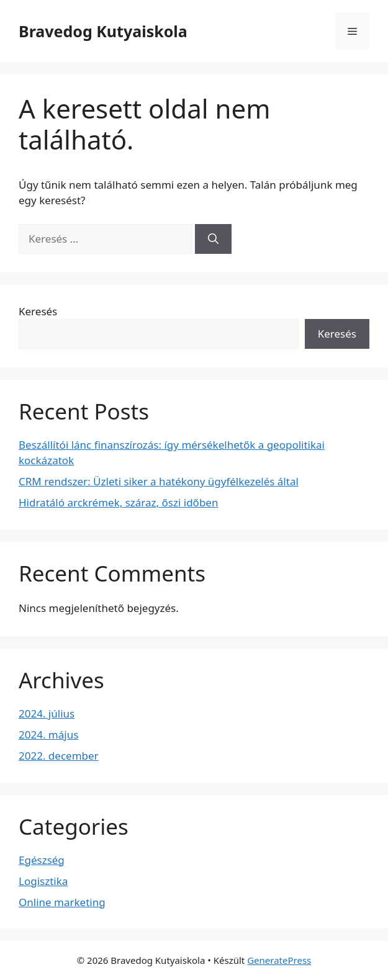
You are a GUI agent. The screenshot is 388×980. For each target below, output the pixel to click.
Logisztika (43, 881)
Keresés (38, 311)
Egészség (42, 860)
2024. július (47, 713)
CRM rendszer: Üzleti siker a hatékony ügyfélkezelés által (159, 481)
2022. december (59, 756)
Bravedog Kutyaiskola (103, 31)
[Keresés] (213, 239)
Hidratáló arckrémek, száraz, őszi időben (118, 502)
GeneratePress (279, 960)
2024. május (48, 735)
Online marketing (62, 902)
